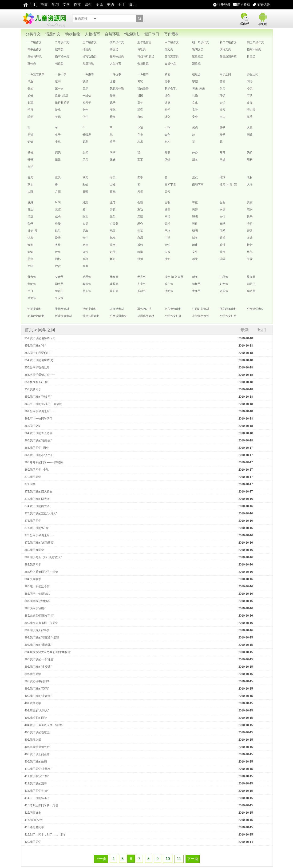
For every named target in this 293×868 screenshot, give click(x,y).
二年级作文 (62, 42)
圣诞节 (142, 291)
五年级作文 (144, 42)
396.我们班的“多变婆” (38, 667)
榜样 (113, 117)
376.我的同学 (33, 521)
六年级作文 (172, 42)
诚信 (113, 202)
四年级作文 (117, 42)
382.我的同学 (33, 565)
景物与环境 (35, 57)
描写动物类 (90, 57)
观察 (140, 110)
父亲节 (59, 277)
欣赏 (58, 266)
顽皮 (195, 245)
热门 (262, 330)
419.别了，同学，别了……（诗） (46, 835)
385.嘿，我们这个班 (37, 586)
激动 (140, 210)
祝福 (113, 238)
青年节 (196, 291)
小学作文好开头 (173, 317)
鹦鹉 (85, 142)
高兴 (250, 210)
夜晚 (113, 192)
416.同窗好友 (33, 813)
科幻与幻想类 (146, 57)
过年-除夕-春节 (174, 277)
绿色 (167, 96)
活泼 (30, 217)
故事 (44, 5)
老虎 (195, 128)
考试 (140, 81)
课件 (88, 5)
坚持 (250, 224)
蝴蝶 (250, 135)
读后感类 (198, 57)
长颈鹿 (87, 135)
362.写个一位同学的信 (38, 419)
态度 (85, 245)
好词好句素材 (201, 309)
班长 (250, 160)
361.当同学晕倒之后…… (40, 411)
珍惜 (140, 252)
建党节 (32, 298)
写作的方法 (144, 309)
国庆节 (59, 284)
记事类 (59, 49)
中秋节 (224, 277)
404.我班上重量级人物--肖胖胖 (44, 725)
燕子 (113, 142)
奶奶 (250, 153)
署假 (167, 81)
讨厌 (113, 252)
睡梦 (30, 117)
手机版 (262, 18)
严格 (167, 231)
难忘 (85, 202)
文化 (195, 103)
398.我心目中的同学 (37, 681)
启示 (85, 89)
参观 (30, 103)
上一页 (101, 859)
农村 (250, 178)
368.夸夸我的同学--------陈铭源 (44, 462)
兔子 (58, 135)
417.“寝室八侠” (34, 820)
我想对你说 (117, 89)
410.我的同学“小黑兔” (38, 769)
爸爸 (30, 153)
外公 (195, 153)
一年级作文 (35, 42)
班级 (85, 81)
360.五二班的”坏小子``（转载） (44, 404)
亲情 (140, 217)
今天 (250, 89)
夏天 (58, 178)
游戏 (58, 110)
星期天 (251, 277)
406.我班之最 (33, 740)
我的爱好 (143, 89)
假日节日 (152, 34)
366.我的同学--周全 (37, 448)
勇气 (250, 252)
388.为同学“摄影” (35, 608)
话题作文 (53, 34)
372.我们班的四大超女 (38, 492)
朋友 (195, 160)
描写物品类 (117, 57)
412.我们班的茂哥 (36, 783)
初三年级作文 (255, 42)
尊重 (195, 202)
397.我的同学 (33, 674)
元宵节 (114, 277)
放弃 (58, 252)
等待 (222, 252)
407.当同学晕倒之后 (37, 747)
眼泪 (85, 217)
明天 (222, 89)
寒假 (195, 81)
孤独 (140, 245)
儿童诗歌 (88, 64)
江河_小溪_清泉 (228, 186)
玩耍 (113, 231)
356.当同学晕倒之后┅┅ (40, 375)
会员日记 (143, 64)
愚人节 (87, 291)
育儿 (133, 5)
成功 (58, 217)
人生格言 (115, 64)
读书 (58, 81)
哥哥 (30, 160)
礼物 (195, 96)
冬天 (113, 178)
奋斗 (195, 252)
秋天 (85, 178)
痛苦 (85, 252)
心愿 (140, 238)
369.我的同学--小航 (37, 470)
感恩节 (87, 277)
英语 (111, 5)
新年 (195, 277)
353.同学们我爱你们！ (38, 353)
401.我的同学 (33, 703)
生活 (167, 238)
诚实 (195, 238)
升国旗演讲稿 (228, 57)
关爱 (250, 259)
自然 (140, 117)
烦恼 (30, 252)
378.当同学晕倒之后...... (39, 535)
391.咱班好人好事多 (37, 630)
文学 (66, 5)
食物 (250, 103)
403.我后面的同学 (36, 718)
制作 (85, 110)
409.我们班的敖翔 (36, 762)
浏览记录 (263, 5)
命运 (222, 103)
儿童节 (142, 284)
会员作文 (170, 64)
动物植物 (73, 34)
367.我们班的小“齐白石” (39, 455)
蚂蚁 (30, 142)
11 (179, 859)
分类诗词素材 (255, 309)
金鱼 (167, 135)
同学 (113, 153)
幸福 (167, 217)
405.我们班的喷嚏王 (37, 732)
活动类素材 (90, 309)
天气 (167, 192)
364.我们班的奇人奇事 (38, 433)
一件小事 (61, 74)
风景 (140, 192)
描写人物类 (254, 49)
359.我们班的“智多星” (38, 397)
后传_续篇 (61, 96)
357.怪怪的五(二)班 (37, 382)
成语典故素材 (146, 316)
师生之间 (253, 74)
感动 (167, 210)
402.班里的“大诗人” (37, 711)
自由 (222, 117)
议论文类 (225, 49)
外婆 (167, 153)
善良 (195, 224)
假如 (30, 89)
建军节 (114, 284)
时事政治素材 (36, 316)
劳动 (222, 81)
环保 (222, 96)
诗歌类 (142, 49)
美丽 (250, 202)
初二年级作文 (228, 42)
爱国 (113, 96)
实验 (195, 110)
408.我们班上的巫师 (37, 754)
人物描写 (92, 34)
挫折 (250, 245)
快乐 (250, 217)
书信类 (59, 64)
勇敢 (85, 231)
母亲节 (32, 277)
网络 (250, 81)
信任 (85, 117)
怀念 (113, 259)
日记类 (251, 57)
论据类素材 (35, 309)
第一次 (59, 89)
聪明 (195, 231)
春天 (30, 178)
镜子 (113, 103)
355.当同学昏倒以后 (37, 367)
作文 (77, 5)
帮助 (250, 231)
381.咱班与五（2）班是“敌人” (43, 557)
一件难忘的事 (36, 74)
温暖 (222, 259)
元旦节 (142, 277)
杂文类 (114, 49)
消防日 (251, 284)
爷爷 (222, 153)
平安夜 (59, 298)
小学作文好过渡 (201, 317)
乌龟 (140, 135)
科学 (167, 110)
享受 (250, 117)
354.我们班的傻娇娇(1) (39, 360)
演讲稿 (251, 110)
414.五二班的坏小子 (37, 798)
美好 (195, 210)
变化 (113, 110)
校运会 (196, 74)
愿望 (113, 217)
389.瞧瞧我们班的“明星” (39, 616)
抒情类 (87, 49)
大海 (250, 185)
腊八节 (251, 291)
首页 (29, 330)
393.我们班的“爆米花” (38, 645)
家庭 (85, 266)
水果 (140, 142)
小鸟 (58, 142)
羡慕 (140, 231)
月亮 (58, 192)
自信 (222, 217)
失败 (167, 252)
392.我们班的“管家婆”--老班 (42, 638)
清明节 (169, 291)
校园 (167, 74)
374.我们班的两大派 (37, 506)
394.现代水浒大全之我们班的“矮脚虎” (48, 652)
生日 (30, 291)
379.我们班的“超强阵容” (39, 543)
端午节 (169, 284)
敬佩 (30, 224)
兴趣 (222, 210)
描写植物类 (62, 57)
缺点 (113, 245)
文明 (167, 202)
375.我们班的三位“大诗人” (41, 513)
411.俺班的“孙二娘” (37, 776)
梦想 (113, 210)
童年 (140, 103)
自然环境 (112, 34)
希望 (222, 238)
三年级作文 (90, 42)
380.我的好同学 (34, 550)
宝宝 (140, 160)
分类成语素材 (118, 316)
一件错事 (143, 74)
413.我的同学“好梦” (37, 791)
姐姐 (58, 160)
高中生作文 (35, 49)
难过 (222, 245)
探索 (222, 110)
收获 (58, 245)
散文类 (169, 49)
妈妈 (58, 153)
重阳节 (114, 291)
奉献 (222, 224)
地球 (222, 178)
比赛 (113, 81)
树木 (167, 142)
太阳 (30, 192)
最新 (245, 330)
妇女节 (224, 284)
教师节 (87, 284)
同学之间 (225, 74)
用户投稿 (244, 5)
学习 (55, 5)
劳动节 (32, 284)
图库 (99, 5)
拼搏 (140, 259)
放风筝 (87, 103)
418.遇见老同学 (34, 827)
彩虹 (85, 185)
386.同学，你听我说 (37, 594)
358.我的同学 (33, 389)
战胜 (58, 231)
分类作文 (33, 34)
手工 (122, 5)
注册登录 (224, 5)
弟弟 (85, 160)
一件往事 (115, 74)
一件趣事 (88, 74)
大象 (250, 128)
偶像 (167, 160)
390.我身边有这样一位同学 (41, 623)
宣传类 (32, 64)
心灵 (85, 224)
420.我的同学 (33, 842)
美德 (58, 117)
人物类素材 (117, 309)
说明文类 (198, 49)
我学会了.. (171, 89)
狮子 (222, 128)
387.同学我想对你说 (37, 601)
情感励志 (132, 34)
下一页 (193, 859)
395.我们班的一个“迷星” (39, 659)
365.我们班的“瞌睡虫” (38, 440)
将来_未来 (199, 89)
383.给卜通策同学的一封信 (41, 572)
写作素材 (171, 34)
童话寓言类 (172, 57)
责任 (85, 238)
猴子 (222, 135)
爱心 (140, 224)
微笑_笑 (33, 231)
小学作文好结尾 (228, 317)
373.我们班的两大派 (37, 499)
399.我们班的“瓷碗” (37, 689)
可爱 (222, 231)
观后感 (196, 64)
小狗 (167, 128)
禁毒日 (59, 291)
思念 (30, 259)
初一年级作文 (201, 42)
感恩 (30, 202)
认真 (30, 238)
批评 (167, 259)
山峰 (113, 185)
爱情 (58, 238)
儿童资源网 (44, 19)
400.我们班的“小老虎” (38, 696)
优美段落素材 (228, 309)
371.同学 (30, 484)
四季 (140, 178)
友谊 (58, 210)
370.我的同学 (33, 477)
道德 (167, 103)
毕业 (30, 81)
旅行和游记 (62, 103)
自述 (30, 167)
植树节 (196, 284)
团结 (30, 266)
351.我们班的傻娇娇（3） (41, 338)
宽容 (85, 259)
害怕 (167, 245)
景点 (195, 178)
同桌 (222, 160)
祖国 (140, 96)
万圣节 (224, 291)
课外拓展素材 (91, 316)
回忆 (58, 259)
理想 (195, 217)
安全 (195, 117)
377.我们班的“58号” (37, 528)
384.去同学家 (33, 579)
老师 (85, 153)
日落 (85, 192)
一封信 (87, 96)
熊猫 (30, 135)
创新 (140, 202)
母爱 (58, 224)
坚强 (250, 238)
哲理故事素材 (63, 316)
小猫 (140, 128)
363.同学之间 (33, 426)
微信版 (244, 18)
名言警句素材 (173, 309)
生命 (222, 202)
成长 (30, 96)
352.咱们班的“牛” (35, 346)
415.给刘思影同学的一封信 (41, 805)
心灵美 (114, 224)
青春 (30, 245)
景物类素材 (62, 309)
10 (168, 859)
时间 (58, 202)
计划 (167, 117)
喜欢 (30, 210)
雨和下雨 (198, 185)
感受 (195, 259)
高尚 (167, 224)
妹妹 (113, 160)
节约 (250, 96)
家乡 (30, 185)
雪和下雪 (170, 185)
